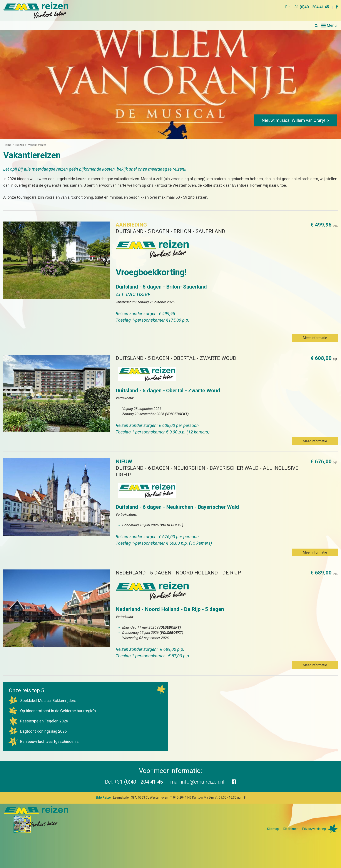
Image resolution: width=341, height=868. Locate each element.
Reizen (20, 145)
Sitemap (273, 829)
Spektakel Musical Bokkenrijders (42, 701)
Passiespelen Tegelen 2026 (38, 721)
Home (8, 145)
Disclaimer (291, 829)
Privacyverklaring (314, 829)
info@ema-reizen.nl (203, 782)
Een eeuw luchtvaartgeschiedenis (43, 741)
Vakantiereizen (37, 145)
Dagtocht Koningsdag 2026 (37, 731)
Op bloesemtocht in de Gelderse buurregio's (52, 711)
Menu (332, 25)
